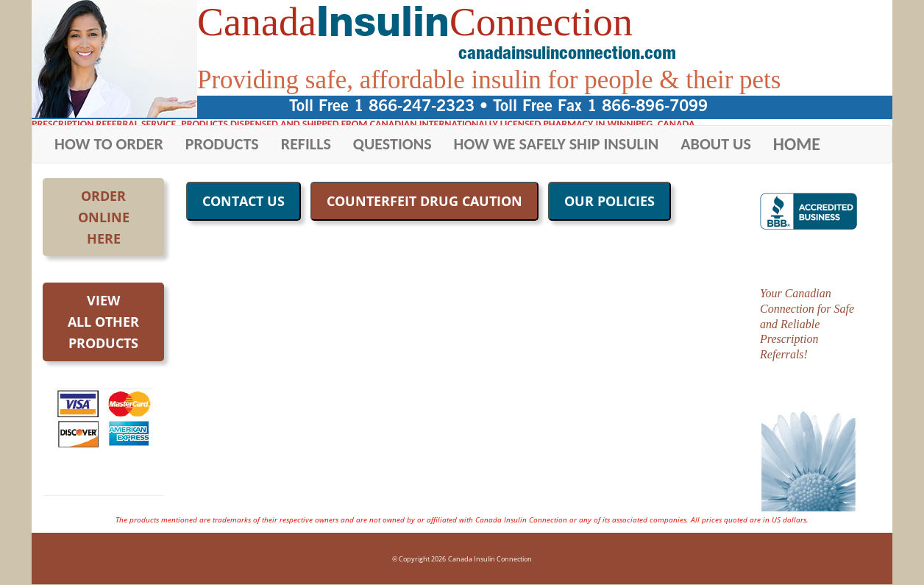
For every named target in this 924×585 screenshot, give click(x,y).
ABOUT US (716, 144)
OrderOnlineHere (104, 217)
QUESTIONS (392, 144)
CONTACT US (244, 201)
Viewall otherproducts (103, 322)
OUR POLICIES (610, 201)
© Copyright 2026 (419, 559)
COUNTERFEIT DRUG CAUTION (424, 201)
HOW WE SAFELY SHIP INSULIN (557, 144)
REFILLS (306, 144)
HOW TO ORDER (109, 144)
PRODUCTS (222, 144)
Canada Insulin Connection (490, 559)
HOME (797, 144)
